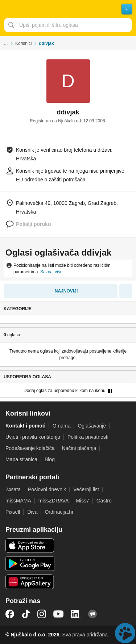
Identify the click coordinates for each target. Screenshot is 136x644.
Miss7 (83, 501)
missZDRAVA (53, 501)
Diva (32, 512)
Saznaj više (51, 272)
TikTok (26, 614)
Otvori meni (9, 9)
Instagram (42, 614)
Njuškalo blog (92, 614)
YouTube (58, 614)
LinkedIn (76, 614)
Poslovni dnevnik (47, 489)
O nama (62, 426)
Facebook (10, 614)
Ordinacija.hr (59, 512)
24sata (13, 489)
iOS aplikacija (30, 546)
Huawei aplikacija (30, 582)
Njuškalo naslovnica (68, 9)
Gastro (104, 501)
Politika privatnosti (88, 437)
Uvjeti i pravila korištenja (33, 437)
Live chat (125, 633)
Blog (50, 459)
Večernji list (86, 489)
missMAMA (18, 501)
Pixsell (13, 512)
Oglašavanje (92, 426)
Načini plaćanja (79, 448)
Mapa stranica (21, 459)
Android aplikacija (30, 564)
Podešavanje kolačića (30, 448)
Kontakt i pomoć (25, 426)
